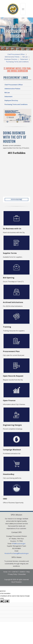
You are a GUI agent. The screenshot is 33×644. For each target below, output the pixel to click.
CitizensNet (22, 574)
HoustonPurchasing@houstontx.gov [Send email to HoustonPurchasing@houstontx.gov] (17, 553)
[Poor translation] (6, 601)
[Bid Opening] (17, 267)
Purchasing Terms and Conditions (17, 62)
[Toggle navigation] (23, 9)
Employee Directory (11, 59)
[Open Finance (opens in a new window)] (17, 390)
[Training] (17, 317)
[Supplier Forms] (17, 243)
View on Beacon (16, 199)
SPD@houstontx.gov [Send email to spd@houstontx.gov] (19, 544)
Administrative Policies (12, 57)
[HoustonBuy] (17, 464)
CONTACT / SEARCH (19, 572)
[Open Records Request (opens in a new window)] (17, 366)
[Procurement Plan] (17, 341)
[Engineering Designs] (17, 415)
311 (10, 572)
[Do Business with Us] (17, 218)
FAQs (28, 572)
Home (5, 572)
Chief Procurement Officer (16, 54)
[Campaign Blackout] (17, 439)
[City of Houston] (13, 9)
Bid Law (25, 57)
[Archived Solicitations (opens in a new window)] (17, 292)
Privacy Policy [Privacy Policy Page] (12, 574)
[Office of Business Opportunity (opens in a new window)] (17, 488)
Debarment (24, 59)
